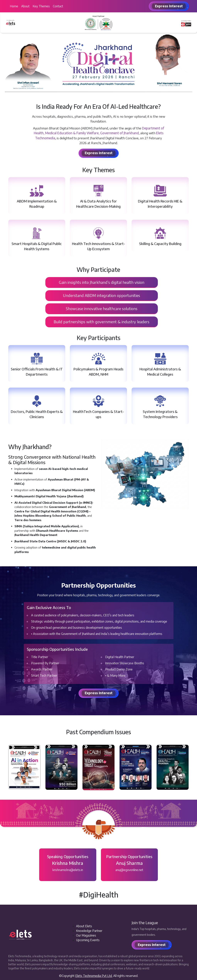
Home (14, 6)
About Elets (84, 926)
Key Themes (41, 6)
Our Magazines (86, 935)
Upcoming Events (88, 940)
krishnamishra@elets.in (68, 870)
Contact (58, 6)
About (25, 6)
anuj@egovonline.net (129, 870)
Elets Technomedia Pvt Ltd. (94, 976)
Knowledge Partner (89, 931)
